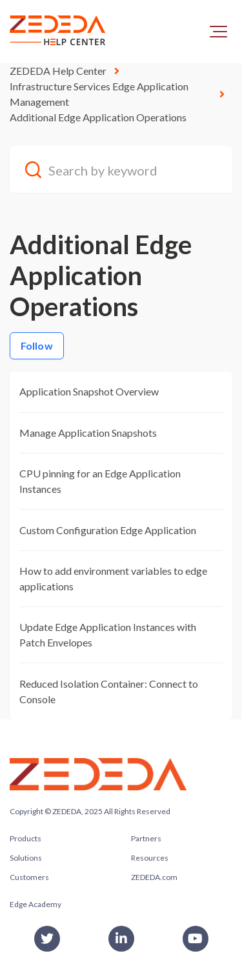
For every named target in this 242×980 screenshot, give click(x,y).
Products (25, 838)
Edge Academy (35, 904)
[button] (218, 32)
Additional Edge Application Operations (98, 117)
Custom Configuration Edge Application (108, 530)
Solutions (26, 858)
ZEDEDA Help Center (58, 71)
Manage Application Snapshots (88, 433)
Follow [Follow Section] (37, 345)
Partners (146, 838)
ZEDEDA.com (154, 877)
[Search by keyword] (121, 169)
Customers (29, 877)
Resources (150, 858)
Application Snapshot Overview (89, 391)
